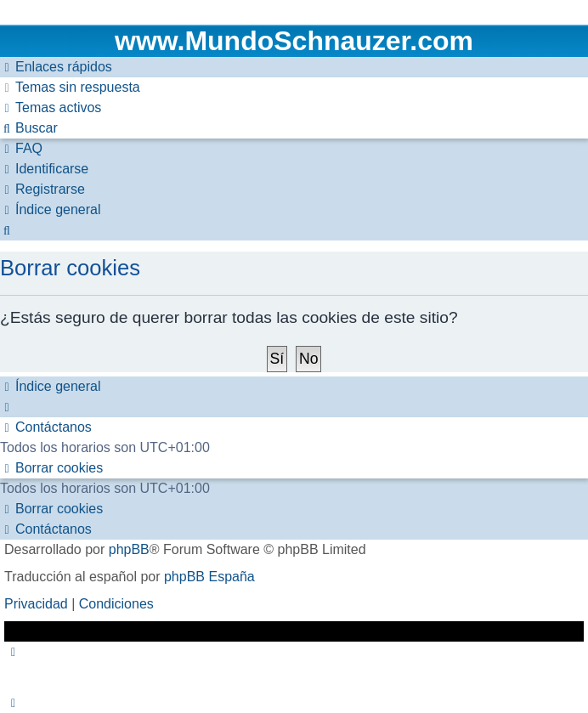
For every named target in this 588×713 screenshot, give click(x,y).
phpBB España (209, 577)
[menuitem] (70, 88)
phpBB (129, 549)
